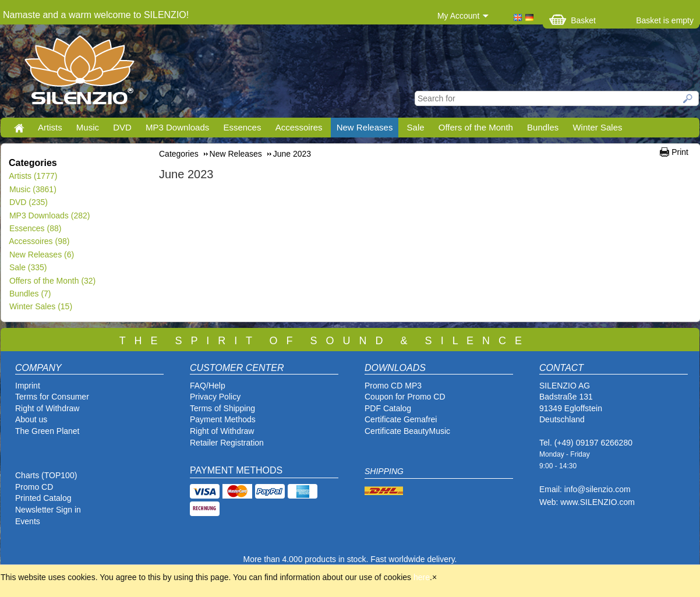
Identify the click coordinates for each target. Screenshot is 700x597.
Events (28, 521)
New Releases (365, 127)
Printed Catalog (43, 498)
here (422, 577)
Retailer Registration (227, 443)
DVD (122, 127)
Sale (416, 127)
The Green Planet (47, 431)
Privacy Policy (215, 397)
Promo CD (34, 487)
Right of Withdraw (47, 408)
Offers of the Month (476, 127)
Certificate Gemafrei (401, 419)
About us (31, 419)
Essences (242, 127)
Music (88, 127)
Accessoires (299, 127)
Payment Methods (223, 419)
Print (680, 152)
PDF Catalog (388, 408)
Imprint (28, 386)
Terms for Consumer (52, 397)
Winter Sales (597, 127)
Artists (50, 127)
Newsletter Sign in (48, 510)
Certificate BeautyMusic (407, 431)
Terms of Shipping (222, 408)
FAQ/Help (208, 386)
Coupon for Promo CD (405, 397)
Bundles (543, 127)
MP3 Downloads (177, 127)
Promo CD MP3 (393, 386)
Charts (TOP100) (46, 475)
